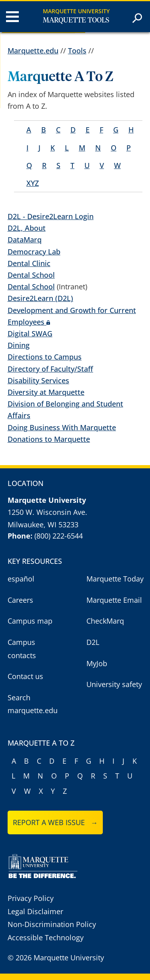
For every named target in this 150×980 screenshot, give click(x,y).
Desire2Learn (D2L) (40, 298)
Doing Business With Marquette (62, 427)
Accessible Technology (46, 937)
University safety (114, 684)
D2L (93, 642)
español (21, 579)
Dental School (31, 275)
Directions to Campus (45, 357)
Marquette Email (114, 600)
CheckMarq (105, 621)
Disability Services (38, 380)
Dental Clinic (29, 263)
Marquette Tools (76, 20)
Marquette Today (115, 579)
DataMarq (25, 240)
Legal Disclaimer (35, 911)
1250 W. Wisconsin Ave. (47, 512)
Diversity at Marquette (46, 392)
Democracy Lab (34, 252)
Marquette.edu (33, 51)
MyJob (97, 663)
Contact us (25, 676)
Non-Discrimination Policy (52, 924)
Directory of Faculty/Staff (50, 369)
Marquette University (76, 11)
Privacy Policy (31, 898)
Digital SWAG (30, 333)
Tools (77, 51)
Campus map (30, 621)
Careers (20, 600)
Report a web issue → (55, 822)
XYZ (33, 183)
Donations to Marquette (49, 439)
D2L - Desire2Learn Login (51, 216)
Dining (19, 345)
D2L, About (27, 228)
